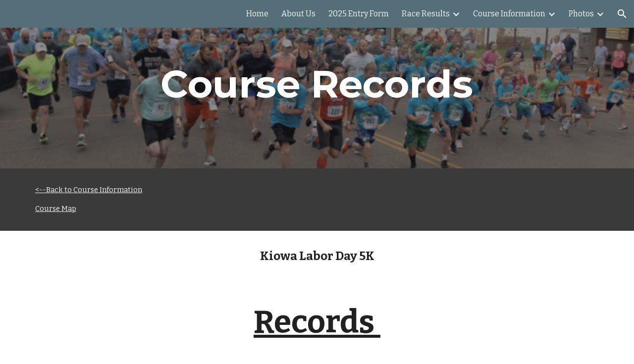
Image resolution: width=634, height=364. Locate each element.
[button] (622, 14)
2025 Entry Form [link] (359, 14)
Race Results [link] (426, 14)
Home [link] (257, 14)
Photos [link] (581, 14)
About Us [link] (298, 14)
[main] (317, 84)
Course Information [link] (509, 14)
